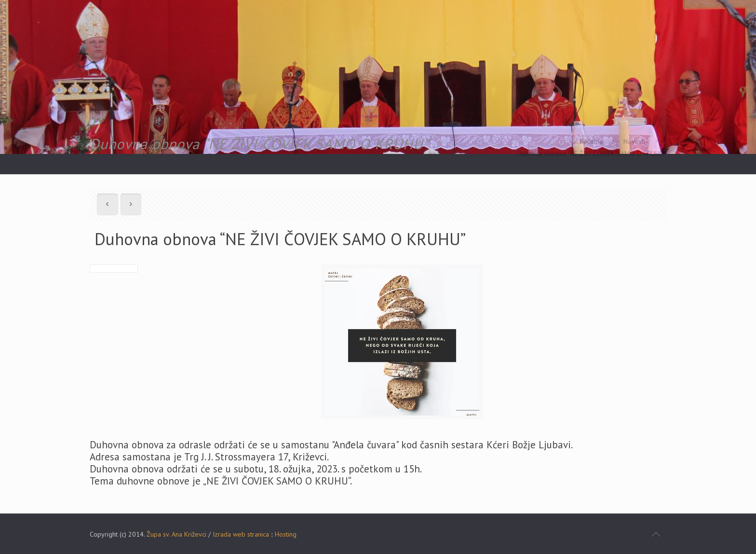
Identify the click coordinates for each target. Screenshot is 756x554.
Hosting (286, 534)
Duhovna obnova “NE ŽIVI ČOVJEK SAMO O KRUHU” (592, 153)
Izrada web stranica (241, 534)
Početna (591, 141)
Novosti (634, 141)
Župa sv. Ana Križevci (176, 534)
